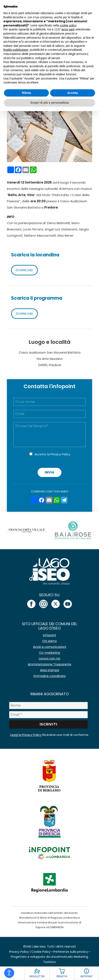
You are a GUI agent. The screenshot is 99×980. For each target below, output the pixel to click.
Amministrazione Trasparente (49, 664)
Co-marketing (49, 653)
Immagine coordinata (50, 676)
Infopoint (50, 635)
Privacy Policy (60, 454)
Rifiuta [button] (27, 93)
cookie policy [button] (68, 25)
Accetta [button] (73, 93)
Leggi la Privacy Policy (26, 735)
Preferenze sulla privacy (71, 952)
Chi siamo (49, 641)
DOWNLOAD (24, 270)
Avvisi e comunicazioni (49, 647)
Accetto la (52, 454)
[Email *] (49, 715)
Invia (49, 472)
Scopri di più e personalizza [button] (49, 103)
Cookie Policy (41, 952)
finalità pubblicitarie (16, 50)
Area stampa (50, 670)
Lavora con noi (49, 658)
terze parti (68, 29)
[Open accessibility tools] (9, 973)
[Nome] (49, 706)
